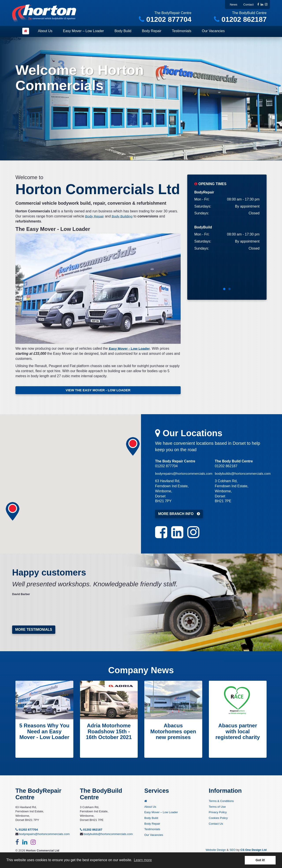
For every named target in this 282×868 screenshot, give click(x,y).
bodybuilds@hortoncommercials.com (244, 474)
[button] (133, 447)
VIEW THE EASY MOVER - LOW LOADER (98, 390)
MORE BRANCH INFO (176, 514)
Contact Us (216, 825)
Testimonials (182, 31)
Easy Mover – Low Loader (83, 31)
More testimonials (34, 630)
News (234, 5)
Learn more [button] (143, 860)
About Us (45, 31)
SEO (231, 851)
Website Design (214, 851)
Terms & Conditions (222, 802)
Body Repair (152, 31)
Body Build (123, 31)
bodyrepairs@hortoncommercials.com (185, 474)
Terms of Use (218, 808)
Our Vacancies (213, 31)
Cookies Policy (219, 819)
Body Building (123, 216)
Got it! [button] (260, 860)
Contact (248, 5)
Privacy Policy (218, 814)
